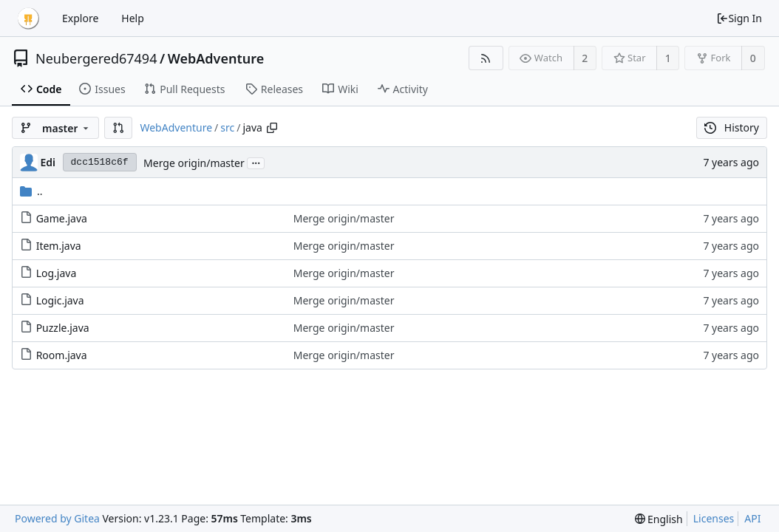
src (227, 127)
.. (31, 191)
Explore (80, 18)
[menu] (659, 519)
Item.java (59, 246)
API (752, 518)
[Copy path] (272, 128)
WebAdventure (216, 58)
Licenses (714, 518)
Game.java (62, 218)
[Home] (28, 18)
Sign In (739, 18)
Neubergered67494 (96, 58)
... (256, 162)
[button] (118, 128)
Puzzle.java (63, 328)
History (732, 127)
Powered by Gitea (57, 518)
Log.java (57, 273)
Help (133, 18)
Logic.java (60, 300)
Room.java (62, 355)
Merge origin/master (194, 163)
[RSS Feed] (486, 58)
